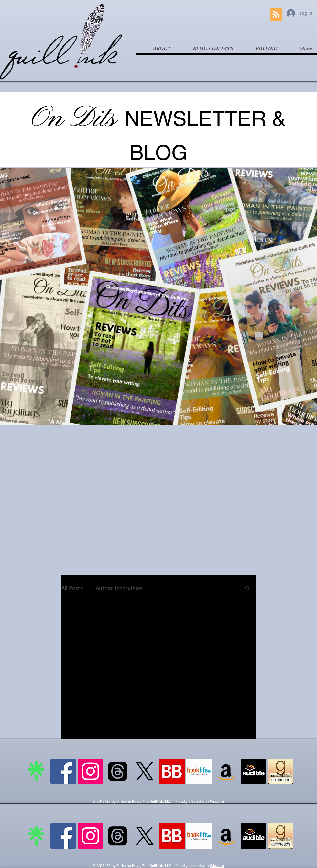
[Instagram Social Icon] (90, 771)
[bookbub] (172, 771)
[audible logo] (253, 771)
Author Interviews (119, 588)
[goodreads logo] (281, 771)
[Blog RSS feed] (276, 15)
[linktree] (36, 771)
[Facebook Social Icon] (63, 771)
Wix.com (217, 801)
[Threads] (118, 771)
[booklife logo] (199, 771)
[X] (145, 771)
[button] (247, 589)
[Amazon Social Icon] (226, 771)
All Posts (72, 588)
